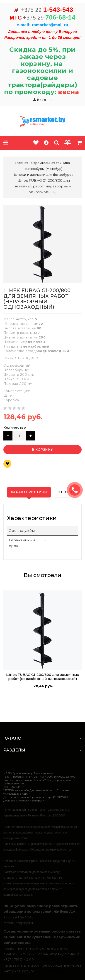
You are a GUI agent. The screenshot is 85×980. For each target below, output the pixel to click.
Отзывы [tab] (66, 492)
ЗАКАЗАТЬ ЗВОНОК (77, 490)
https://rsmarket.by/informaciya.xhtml (25, 855)
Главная (22, 163)
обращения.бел (51, 971)
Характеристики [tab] (29, 492)
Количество (15, 428)
